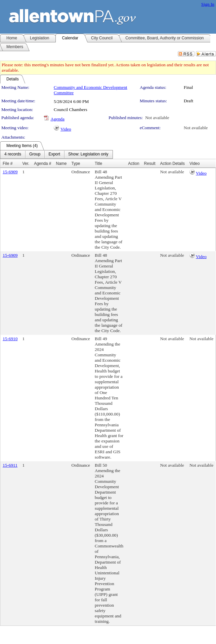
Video (66, 129)
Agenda (57, 119)
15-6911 (10, 465)
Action (134, 164)
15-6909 (10, 172)
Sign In (208, 4)
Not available (157, 118)
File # (8, 164)
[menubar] (56, 154)
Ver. (26, 164)
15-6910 (10, 339)
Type (76, 164)
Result (150, 164)
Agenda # (42, 164)
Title (98, 164)
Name (61, 164)
